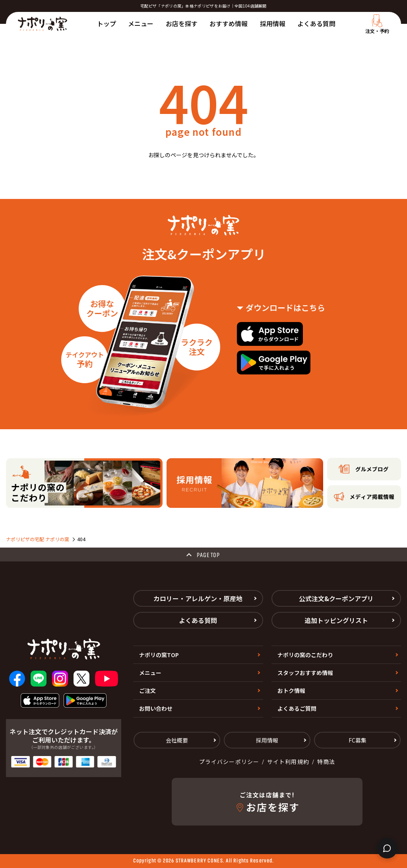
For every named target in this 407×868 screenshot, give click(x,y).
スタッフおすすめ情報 (305, 673)
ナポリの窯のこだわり (305, 655)
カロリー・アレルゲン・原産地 (198, 598)
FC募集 (358, 740)
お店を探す (182, 23)
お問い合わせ (156, 708)
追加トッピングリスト (336, 620)
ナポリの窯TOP (159, 655)
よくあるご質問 (297, 708)
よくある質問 (316, 23)
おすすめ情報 (229, 23)
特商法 (326, 762)
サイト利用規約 (288, 762)
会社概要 (177, 740)
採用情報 (273, 23)
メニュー (141, 23)
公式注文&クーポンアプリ (336, 598)
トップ (107, 23)
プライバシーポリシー (229, 762)
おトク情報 (291, 691)
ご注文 (147, 691)
